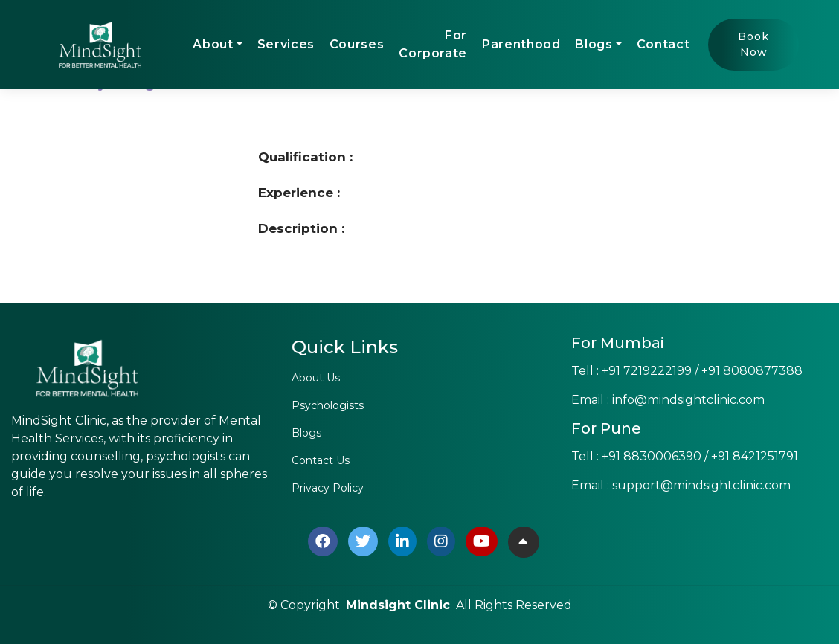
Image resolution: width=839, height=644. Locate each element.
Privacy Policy (328, 488)
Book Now (753, 44)
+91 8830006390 (652, 456)
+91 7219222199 (647, 371)
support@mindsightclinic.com (701, 485)
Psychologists (328, 405)
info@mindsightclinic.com (688, 400)
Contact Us (321, 460)
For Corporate (433, 44)
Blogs (594, 44)
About (213, 44)
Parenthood (521, 44)
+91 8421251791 (755, 456)
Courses (357, 44)
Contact (663, 44)
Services (286, 44)
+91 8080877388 (752, 371)
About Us (316, 378)
